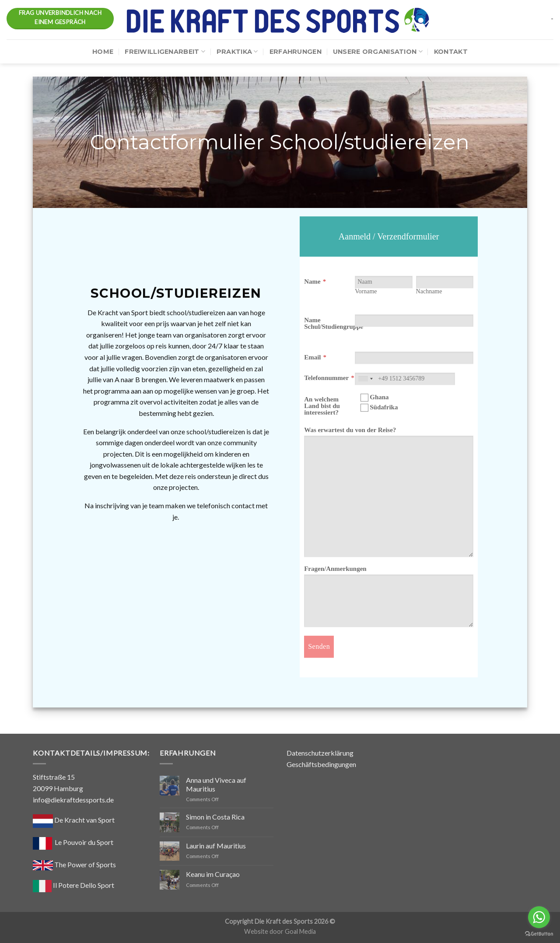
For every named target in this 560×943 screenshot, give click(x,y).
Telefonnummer (326, 378)
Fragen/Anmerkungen (335, 569)
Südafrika (379, 408)
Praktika (237, 51)
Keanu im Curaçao (213, 874)
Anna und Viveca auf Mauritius (216, 784)
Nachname (429, 291)
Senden (319, 646)
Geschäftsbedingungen (321, 764)
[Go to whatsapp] (539, 917)
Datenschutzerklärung (320, 753)
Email (312, 357)
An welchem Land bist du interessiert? (322, 406)
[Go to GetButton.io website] (539, 934)
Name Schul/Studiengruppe (334, 323)
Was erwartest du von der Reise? (350, 430)
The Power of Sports (74, 864)
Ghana (374, 398)
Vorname (366, 291)
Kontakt (451, 52)
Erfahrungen (296, 52)
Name (312, 281)
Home (103, 52)
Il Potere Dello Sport (73, 885)
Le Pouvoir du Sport (84, 842)
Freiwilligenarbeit (165, 51)
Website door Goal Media (280, 931)
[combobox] (365, 379)
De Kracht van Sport (74, 820)
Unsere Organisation (378, 51)
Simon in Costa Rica (215, 817)
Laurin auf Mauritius (216, 846)
